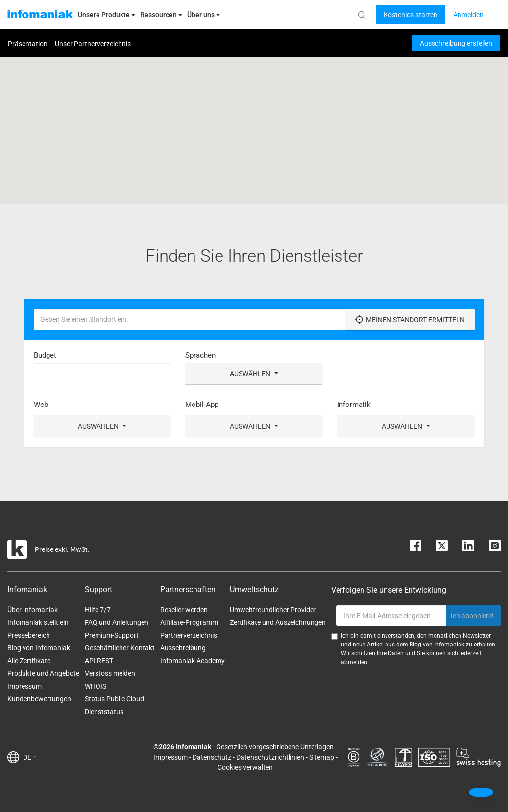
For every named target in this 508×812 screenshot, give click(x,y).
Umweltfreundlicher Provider (273, 610)
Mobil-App (202, 405)
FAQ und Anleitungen (117, 622)
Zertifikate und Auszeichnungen (278, 622)
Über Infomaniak (33, 610)
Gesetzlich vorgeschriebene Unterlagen (275, 747)
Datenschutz (212, 757)
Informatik (354, 405)
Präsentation (28, 44)
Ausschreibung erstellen (456, 43)
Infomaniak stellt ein (38, 622)
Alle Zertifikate (29, 661)
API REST (99, 661)
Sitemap (322, 757)
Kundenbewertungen (39, 699)
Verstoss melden (110, 673)
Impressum (24, 686)
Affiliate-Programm (189, 622)
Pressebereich (29, 635)
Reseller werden (184, 610)
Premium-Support (112, 635)
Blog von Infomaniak (39, 648)
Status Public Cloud (114, 699)
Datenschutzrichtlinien (270, 757)
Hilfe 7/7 (98, 610)
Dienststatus (104, 712)
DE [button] (30, 757)
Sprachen (200, 355)
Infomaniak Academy (193, 661)
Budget (45, 355)
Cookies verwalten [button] (245, 767)
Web (41, 405)
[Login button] (411, 15)
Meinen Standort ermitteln (410, 320)
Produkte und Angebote (43, 673)
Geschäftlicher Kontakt (120, 648)
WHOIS (96, 686)
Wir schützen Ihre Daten (373, 653)
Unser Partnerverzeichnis (93, 44)
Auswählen (254, 374)
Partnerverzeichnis (189, 635)
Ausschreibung (183, 648)
